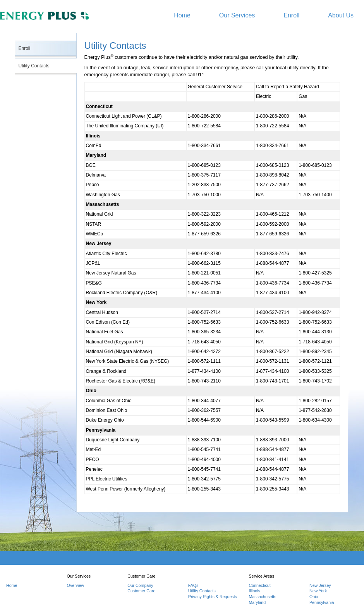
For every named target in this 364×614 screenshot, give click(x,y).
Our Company (140, 585)
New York (318, 591)
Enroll (291, 15)
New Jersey (320, 585)
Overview (76, 585)
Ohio (314, 597)
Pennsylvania (322, 602)
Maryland (257, 602)
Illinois (254, 591)
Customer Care (141, 591)
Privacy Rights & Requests (213, 597)
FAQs (193, 585)
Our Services (237, 15)
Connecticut (259, 585)
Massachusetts (262, 597)
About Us (341, 15)
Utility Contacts (34, 66)
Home (182, 15)
